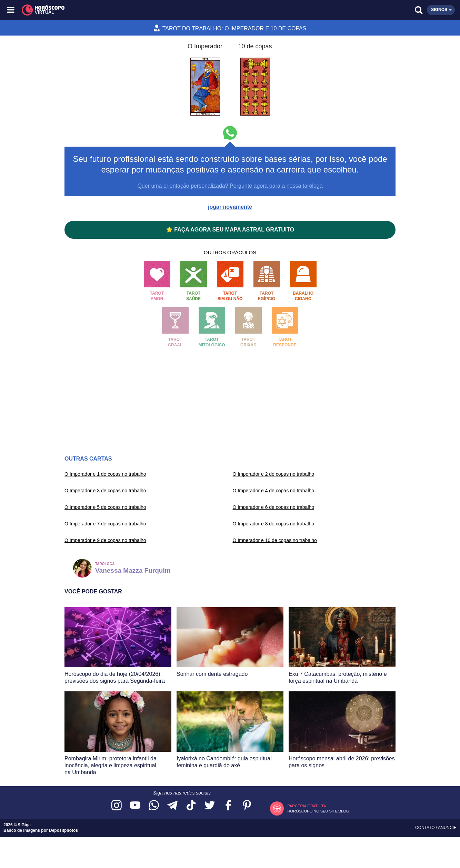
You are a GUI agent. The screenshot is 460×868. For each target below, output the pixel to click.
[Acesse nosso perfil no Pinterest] (247, 806)
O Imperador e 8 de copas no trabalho (274, 524)
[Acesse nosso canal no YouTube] (135, 806)
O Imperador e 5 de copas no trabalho (105, 507)
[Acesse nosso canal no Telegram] (172, 806)
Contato (426, 828)
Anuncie (447, 828)
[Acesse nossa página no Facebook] (228, 806)
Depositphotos (63, 830)
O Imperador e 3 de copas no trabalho (105, 491)
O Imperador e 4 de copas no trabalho (274, 491)
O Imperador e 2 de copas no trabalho (274, 474)
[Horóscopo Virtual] (121, 10)
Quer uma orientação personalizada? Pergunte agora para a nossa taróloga (230, 186)
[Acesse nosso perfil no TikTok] (191, 806)
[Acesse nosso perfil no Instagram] (117, 806)
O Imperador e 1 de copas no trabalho (105, 474)
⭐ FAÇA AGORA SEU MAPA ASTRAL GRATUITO (230, 230)
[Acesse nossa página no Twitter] (210, 806)
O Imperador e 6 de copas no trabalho (274, 507)
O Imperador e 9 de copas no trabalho (105, 540)
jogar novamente (230, 207)
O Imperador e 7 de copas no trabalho (105, 524)
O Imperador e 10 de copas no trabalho (275, 540)
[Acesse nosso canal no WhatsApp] (154, 806)
